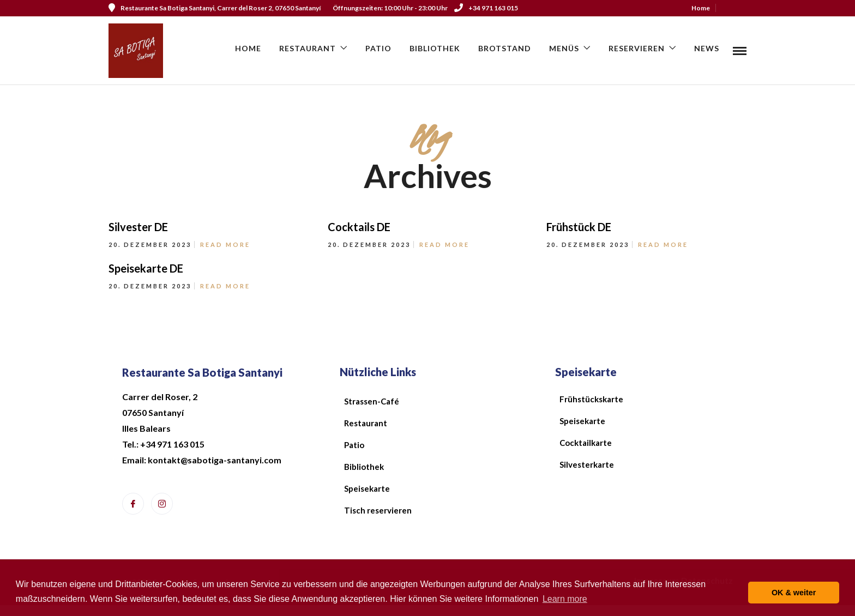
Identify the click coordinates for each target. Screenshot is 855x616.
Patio (378, 48)
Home (701, 8)
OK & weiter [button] (794, 593)
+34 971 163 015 (486, 8)
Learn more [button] (565, 599)
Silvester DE (138, 227)
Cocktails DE (359, 227)
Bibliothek (435, 48)
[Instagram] (162, 504)
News (707, 48)
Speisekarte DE (146, 268)
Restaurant (308, 48)
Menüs (564, 48)
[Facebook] (133, 504)
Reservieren (637, 48)
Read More (225, 244)
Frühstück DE (579, 227)
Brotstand (505, 48)
